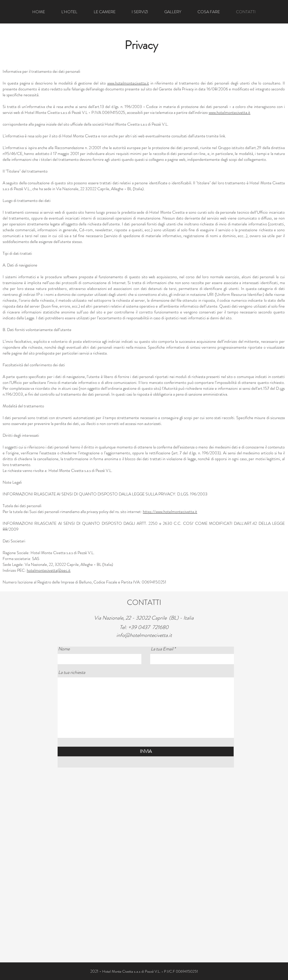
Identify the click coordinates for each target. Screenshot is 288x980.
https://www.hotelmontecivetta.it (170, 512)
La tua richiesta (72, 672)
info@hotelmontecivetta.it (144, 635)
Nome (64, 649)
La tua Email (162, 649)
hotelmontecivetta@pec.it (49, 570)
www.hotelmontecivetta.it (128, 83)
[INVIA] (146, 752)
